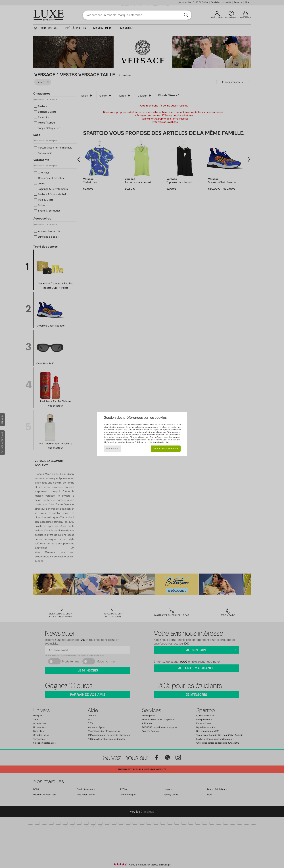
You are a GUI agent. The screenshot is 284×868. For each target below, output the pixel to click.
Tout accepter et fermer (166, 448)
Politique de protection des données (152, 442)
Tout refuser (112, 448)
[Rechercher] (186, 15)
